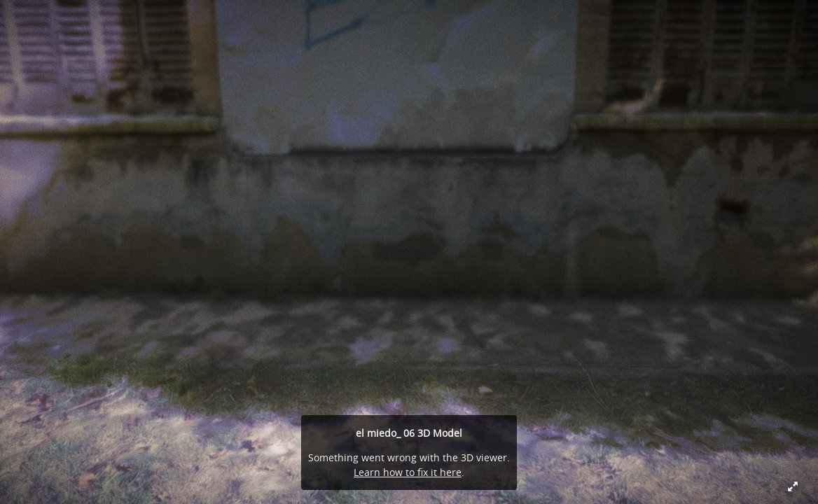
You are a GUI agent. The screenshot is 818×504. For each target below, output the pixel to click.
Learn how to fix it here (408, 472)
